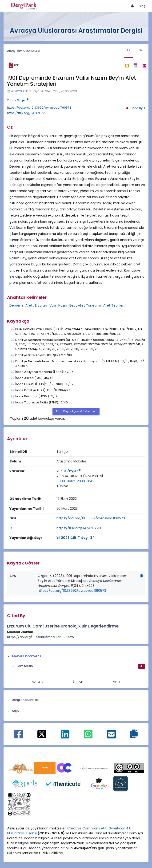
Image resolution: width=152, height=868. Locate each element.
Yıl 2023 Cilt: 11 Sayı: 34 (76, 538)
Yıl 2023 (16, 91)
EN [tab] (141, 50)
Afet (29, 305)
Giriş (142, 6)
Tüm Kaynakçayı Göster (73, 411)
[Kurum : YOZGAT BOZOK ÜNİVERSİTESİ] (80, 476)
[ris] (136, 65)
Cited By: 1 (138, 108)
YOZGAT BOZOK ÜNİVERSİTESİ (80, 476)
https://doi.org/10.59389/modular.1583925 (40, 637)
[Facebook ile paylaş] (19, 737)
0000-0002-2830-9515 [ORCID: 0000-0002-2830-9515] (75, 481)
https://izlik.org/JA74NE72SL (27, 113)
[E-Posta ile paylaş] (111, 737)
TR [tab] (128, 50)
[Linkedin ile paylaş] (65, 737)
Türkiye (62, 486)
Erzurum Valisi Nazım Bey (55, 305)
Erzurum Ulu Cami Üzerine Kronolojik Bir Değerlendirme (63, 626)
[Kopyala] (141, 576)
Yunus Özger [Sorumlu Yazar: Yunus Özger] (69, 471)
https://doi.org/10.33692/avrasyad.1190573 (39, 108)
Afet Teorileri (114, 305)
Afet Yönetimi (89, 305)
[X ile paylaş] (42, 734)
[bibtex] (127, 65)
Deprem (16, 305)
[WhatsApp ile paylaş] (88, 737)
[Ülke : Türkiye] (62, 486)
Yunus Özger (18, 100)
